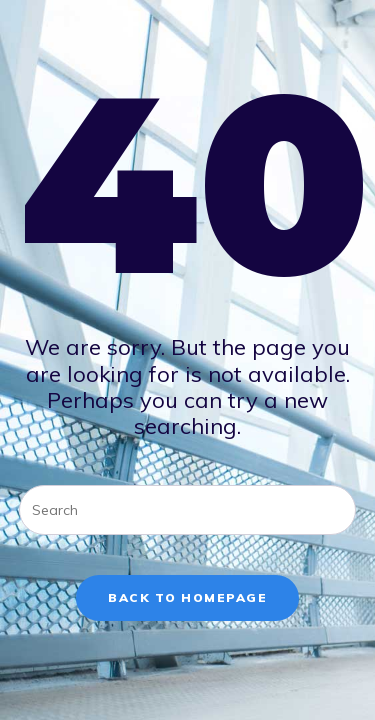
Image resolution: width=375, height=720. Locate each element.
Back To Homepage (187, 597)
